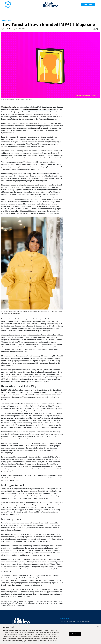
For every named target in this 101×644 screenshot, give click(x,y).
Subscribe (88, 4)
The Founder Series (9, 107)
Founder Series (7, 20)
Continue (75, 634)
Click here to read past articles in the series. (38, 110)
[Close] (98, 627)
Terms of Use (7, 640)
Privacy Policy (19, 640)
